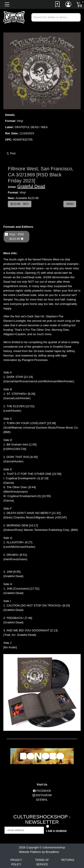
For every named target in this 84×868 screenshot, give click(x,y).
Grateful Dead (31, 186)
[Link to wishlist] (58, 5)
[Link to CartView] (80, 4)
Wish (70, 204)
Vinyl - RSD (16, 237)
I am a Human (56, 831)
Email (42, 800)
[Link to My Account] (69, 5)
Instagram (42, 795)
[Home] (14, 17)
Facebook (42, 791)
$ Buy (20, 204)
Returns (68, 860)
